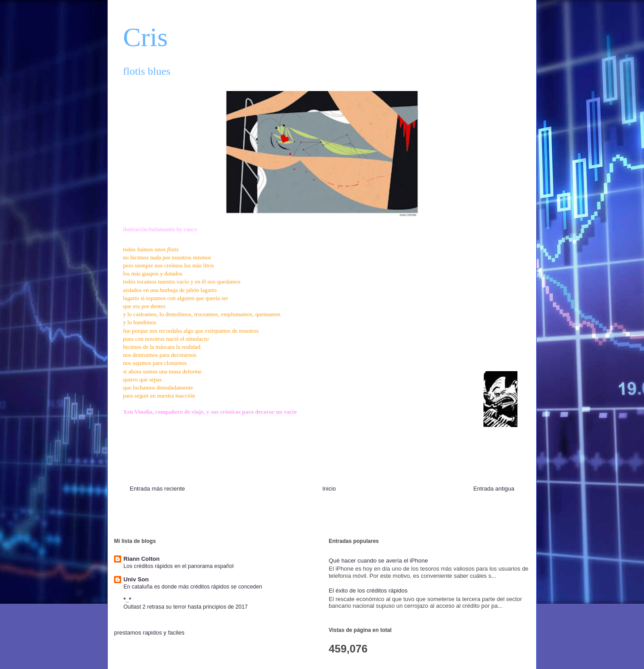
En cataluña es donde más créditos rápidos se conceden (193, 587)
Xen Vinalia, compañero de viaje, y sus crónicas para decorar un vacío (210, 412)
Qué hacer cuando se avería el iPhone (378, 561)
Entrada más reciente (157, 489)
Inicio (329, 489)
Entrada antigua (494, 489)
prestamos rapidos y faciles (149, 633)
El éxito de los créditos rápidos (368, 591)
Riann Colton (142, 559)
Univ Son (136, 579)
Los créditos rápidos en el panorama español (178, 566)
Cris (145, 37)
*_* (127, 599)
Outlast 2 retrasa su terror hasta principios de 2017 (186, 607)
